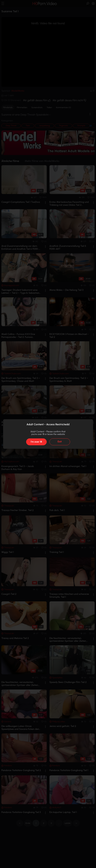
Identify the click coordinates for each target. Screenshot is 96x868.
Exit (60, 442)
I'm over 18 (36, 442)
